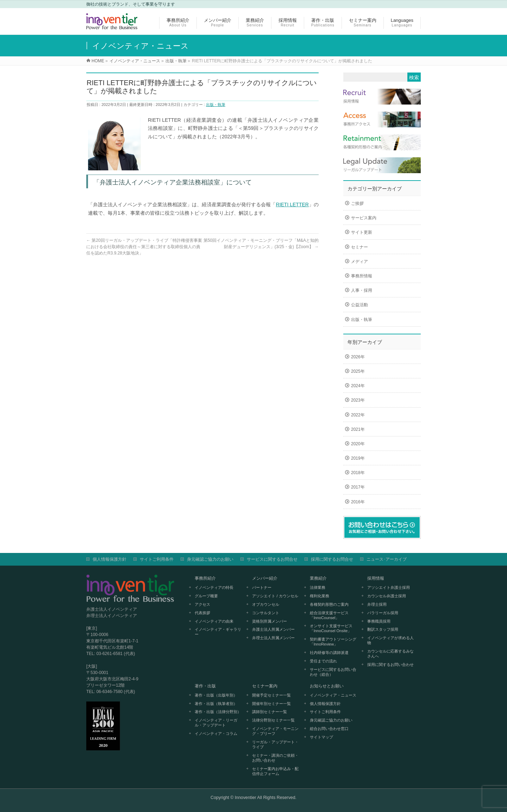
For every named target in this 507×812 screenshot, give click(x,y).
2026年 (358, 357)
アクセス (202, 604)
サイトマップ (321, 737)
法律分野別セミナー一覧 (273, 720)
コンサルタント (266, 613)
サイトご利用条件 (157, 559)
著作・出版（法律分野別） (218, 712)
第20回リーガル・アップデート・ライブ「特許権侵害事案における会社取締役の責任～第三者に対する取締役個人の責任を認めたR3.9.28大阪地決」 (144, 247)
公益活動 (359, 305)
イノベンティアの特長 (214, 587)
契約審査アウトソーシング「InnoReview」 (333, 642)
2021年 (358, 429)
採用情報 (376, 578)
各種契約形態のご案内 (329, 604)
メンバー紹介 (265, 578)
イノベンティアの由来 (214, 621)
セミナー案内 (265, 686)
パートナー (262, 587)
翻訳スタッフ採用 (383, 629)
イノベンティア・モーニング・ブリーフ (275, 731)
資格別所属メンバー (270, 621)
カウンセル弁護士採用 (387, 596)
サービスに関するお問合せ (272, 559)
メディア (359, 262)
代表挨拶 (202, 613)
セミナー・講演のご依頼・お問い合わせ (275, 758)
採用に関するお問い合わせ (390, 665)
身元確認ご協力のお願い (210, 559)
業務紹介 (318, 578)
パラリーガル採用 (383, 613)
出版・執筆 (216, 105)
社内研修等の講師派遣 (329, 653)
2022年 (358, 415)
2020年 (358, 444)
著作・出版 (205, 686)
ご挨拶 (357, 203)
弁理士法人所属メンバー (273, 638)
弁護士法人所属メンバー (273, 629)
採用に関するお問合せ (332, 559)
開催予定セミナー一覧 (271, 695)
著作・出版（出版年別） (216, 695)
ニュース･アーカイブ (387, 559)
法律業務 (318, 587)
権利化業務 (320, 596)
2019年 (358, 458)
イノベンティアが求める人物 (390, 640)
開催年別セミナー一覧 (271, 704)
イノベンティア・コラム (216, 734)
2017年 (358, 487)
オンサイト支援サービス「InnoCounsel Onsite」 (331, 628)
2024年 (358, 386)
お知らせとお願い (327, 686)
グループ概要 (206, 596)
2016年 (358, 502)
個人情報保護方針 (109, 559)
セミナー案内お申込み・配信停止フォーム (275, 771)
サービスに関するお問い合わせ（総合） (333, 672)
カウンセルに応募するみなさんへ (390, 654)
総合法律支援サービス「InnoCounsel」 (329, 615)
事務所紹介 (205, 578)
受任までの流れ (323, 661)
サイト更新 (362, 232)
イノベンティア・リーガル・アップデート (216, 723)
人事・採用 (362, 290)
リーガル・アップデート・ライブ (275, 744)
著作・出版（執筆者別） (216, 704)
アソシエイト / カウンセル (275, 596)
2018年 (358, 473)
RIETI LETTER (292, 204)
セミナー (359, 247)
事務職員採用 (379, 621)
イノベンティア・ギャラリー (218, 632)
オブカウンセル (266, 604)
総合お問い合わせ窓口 (329, 729)
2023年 (358, 400)
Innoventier (246, 798)
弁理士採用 (377, 604)
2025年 (358, 371)
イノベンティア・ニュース (333, 695)
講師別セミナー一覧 (270, 712)
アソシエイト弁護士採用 (389, 587)
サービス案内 (364, 218)
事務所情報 (362, 276)
